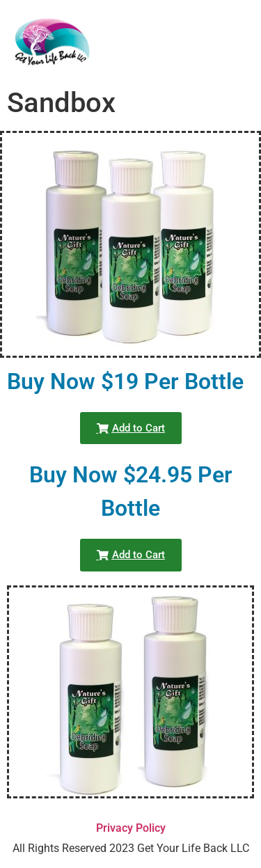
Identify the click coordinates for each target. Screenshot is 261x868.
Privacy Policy (131, 828)
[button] (131, 428)
